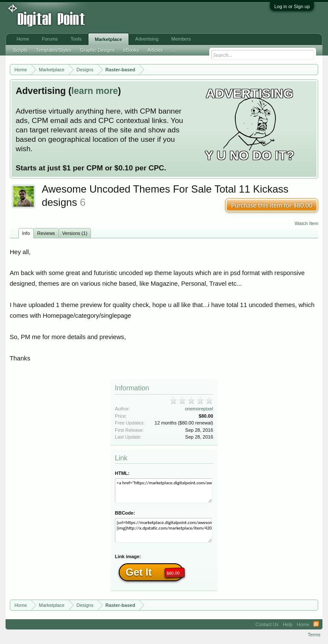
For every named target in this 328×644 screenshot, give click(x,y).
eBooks (131, 50)
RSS (316, 624)
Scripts (20, 50)
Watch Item (306, 223)
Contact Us (267, 624)
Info (26, 233)
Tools (76, 39)
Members (181, 39)
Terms (314, 635)
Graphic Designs (97, 50)
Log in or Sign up (292, 6)
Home (23, 39)
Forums (50, 39)
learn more (95, 91)
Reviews (46, 233)
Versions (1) (75, 233)
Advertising (147, 39)
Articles (155, 50)
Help (288, 624)
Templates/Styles (54, 50)
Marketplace (108, 39)
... (174, 50)
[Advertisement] (141, 18)
